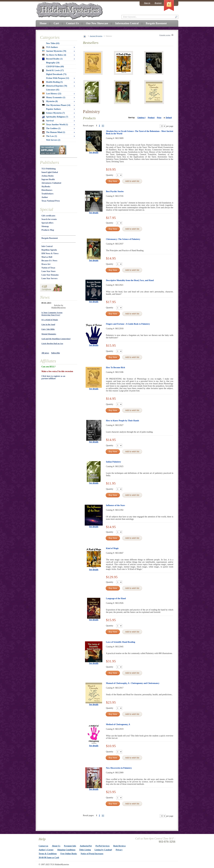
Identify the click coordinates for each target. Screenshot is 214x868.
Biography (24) (53, 63)
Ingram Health (48, 179)
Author (45, 197)
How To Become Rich (115, 368)
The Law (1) (50, 136)
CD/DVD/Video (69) (55, 67)
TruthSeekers (47, 194)
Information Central (127, 23)
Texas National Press (51, 201)
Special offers (47, 223)
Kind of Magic (112, 548)
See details (94, 152)
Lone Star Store (48, 271)
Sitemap (45, 226)
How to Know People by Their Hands (123, 421)
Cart (56, 23)
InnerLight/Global (50, 172)
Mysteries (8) (50, 101)
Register (158, 3)
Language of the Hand (116, 598)
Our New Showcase (97, 23)
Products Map (48, 230)
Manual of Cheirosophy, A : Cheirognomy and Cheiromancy (133, 683)
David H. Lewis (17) (53, 70)
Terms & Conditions (48, 854)
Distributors (47, 190)
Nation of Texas (48, 268)
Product (151, 118)
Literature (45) (53, 90)
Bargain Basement (50, 238)
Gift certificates (48, 216)
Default (169, 118)
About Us (56, 846)
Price (159, 118)
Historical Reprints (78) (55, 86)
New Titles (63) (53, 43)
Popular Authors (53, 109)
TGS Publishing (49, 169)
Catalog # (141, 118)
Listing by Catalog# (103, 850)
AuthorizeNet (86, 846)
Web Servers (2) (53, 140)
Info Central (47, 246)
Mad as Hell (47, 257)
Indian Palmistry (114, 462)
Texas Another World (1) (55, 125)
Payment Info (70, 846)
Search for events (49, 219)
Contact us (43, 846)
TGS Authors (50, 47)
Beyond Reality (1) (52, 59)
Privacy (119, 850)
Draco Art (46, 264)
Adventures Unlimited (51, 183)
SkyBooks (46, 187)
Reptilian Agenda (49, 250)
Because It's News (49, 261)
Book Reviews (119, 846)
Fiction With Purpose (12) (58, 78)
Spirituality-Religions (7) (55, 117)
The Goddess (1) (51, 128)
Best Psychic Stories (115, 191)
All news (45, 353)
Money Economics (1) (54, 97)
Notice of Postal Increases (92, 854)
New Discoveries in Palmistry (119, 768)
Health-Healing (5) (52, 82)
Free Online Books (69, 854)
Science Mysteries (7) (53, 113)
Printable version (165, 35)
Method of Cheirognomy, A (118, 724)
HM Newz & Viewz (50, 253)
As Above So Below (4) (54, 55)
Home (43, 23)
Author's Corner (46, 850)
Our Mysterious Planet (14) (56, 105)
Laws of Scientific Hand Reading (121, 642)
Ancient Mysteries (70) (54, 51)
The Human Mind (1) (54, 132)
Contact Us (73, 23)
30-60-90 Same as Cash (49, 858)
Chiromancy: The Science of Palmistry (123, 239)
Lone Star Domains (50, 275)
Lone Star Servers (49, 278)
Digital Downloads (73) (56, 74)
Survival (48, 121)
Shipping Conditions (66, 850)
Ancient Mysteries (96, 36)
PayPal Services (103, 846)
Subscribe (56, 353)
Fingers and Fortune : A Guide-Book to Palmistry (128, 324)
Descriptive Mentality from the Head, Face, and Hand (130, 280)
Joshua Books (48, 176)
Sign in (147, 3)
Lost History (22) (52, 94)
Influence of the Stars (115, 505)
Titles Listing (85, 850)
